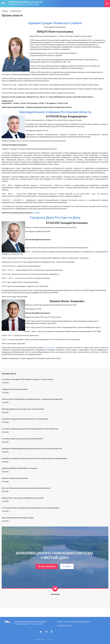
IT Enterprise (50, 639)
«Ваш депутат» (50, 348)
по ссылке (36, 213)
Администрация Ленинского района (55, 23)
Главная (5, 11)
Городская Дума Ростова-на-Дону (55, 217)
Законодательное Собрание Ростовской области (55, 112)
